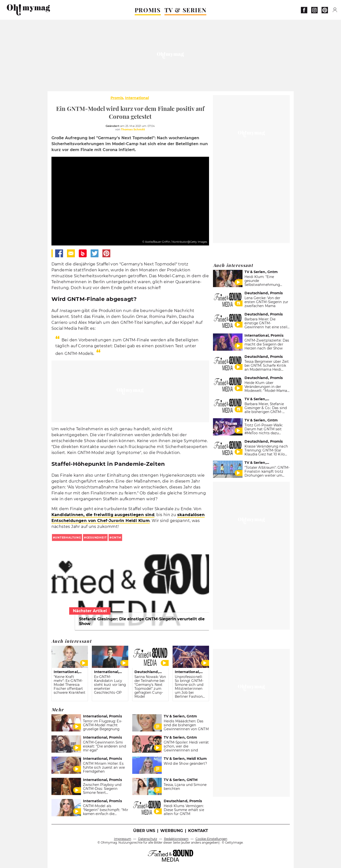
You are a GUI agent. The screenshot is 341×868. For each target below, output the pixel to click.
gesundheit (97, 538)
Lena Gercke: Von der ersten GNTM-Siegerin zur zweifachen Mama (266, 302)
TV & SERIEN (186, 10)
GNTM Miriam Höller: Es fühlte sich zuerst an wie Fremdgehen (104, 767)
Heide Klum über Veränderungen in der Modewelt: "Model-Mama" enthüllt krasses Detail (267, 389)
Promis (117, 98)
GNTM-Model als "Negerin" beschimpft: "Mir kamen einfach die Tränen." (106, 812)
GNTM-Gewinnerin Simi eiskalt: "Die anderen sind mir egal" (105, 746)
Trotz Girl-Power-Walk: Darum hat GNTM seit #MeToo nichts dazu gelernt (264, 431)
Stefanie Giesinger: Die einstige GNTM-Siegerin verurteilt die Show (142, 621)
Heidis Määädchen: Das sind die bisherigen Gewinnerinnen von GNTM (186, 725)
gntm (116, 538)
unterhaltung (68, 538)
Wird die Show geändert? (185, 764)
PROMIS (148, 10)
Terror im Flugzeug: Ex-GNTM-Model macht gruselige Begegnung (103, 725)
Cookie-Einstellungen (211, 839)
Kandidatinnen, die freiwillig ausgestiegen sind (103, 515)
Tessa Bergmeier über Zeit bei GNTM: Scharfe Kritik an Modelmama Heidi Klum (267, 367)
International (137, 98)
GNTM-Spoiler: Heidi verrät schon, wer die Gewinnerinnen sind (186, 746)
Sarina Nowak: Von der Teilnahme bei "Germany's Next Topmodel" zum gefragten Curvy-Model (150, 687)
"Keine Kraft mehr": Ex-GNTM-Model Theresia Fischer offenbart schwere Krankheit (70, 685)
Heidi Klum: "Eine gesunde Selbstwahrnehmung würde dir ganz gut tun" (265, 283)
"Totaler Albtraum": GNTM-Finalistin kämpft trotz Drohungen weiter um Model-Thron (267, 473)
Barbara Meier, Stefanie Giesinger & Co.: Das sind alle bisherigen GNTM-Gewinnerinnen (266, 410)
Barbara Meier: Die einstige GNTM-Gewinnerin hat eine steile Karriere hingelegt (267, 325)
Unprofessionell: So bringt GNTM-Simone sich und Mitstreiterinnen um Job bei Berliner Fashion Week (189, 689)
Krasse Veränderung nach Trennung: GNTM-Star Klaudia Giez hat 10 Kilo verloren (266, 452)
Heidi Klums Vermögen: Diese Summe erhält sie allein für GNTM (184, 810)
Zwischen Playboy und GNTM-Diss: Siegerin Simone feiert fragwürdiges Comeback (104, 791)
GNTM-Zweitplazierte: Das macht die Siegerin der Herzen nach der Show (267, 344)
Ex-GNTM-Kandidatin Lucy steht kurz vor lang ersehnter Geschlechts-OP (110, 685)
